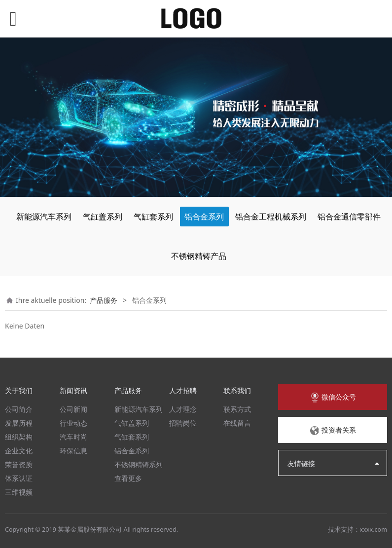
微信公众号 (333, 398)
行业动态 (73, 423)
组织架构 (19, 437)
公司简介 (19, 409)
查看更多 (128, 478)
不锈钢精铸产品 (199, 256)
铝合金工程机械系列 (271, 217)
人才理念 (183, 409)
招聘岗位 (183, 423)
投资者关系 (333, 431)
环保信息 (73, 451)
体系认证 (19, 478)
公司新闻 (73, 409)
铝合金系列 (204, 217)
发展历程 (19, 423)
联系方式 (237, 409)
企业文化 (19, 451)
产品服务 (104, 300)
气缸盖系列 (103, 217)
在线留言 (237, 423)
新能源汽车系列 (44, 217)
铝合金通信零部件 (349, 217)
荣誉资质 (19, 464)
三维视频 (19, 492)
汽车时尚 (73, 437)
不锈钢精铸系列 (139, 464)
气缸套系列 (153, 217)
